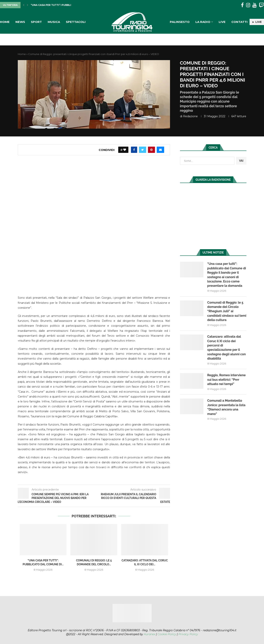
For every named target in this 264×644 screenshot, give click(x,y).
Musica (54, 22)
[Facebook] (242, 5)
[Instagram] (248, 5)
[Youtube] (255, 5)
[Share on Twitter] (143, 150)
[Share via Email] (160, 150)
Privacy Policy (188, 634)
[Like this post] (125, 150)
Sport (36, 22)
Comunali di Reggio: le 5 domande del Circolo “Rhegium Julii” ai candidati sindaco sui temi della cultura (227, 311)
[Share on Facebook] (134, 150)
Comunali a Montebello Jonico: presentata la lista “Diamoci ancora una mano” (226, 407)
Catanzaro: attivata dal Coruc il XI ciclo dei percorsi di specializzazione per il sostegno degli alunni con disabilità (227, 348)
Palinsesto (180, 22)
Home (5, 22)
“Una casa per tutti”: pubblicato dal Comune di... (66, 5)
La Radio (203, 22)
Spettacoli (76, 22)
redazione (190, 116)
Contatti (239, 22)
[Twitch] (261, 5)
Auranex (149, 634)
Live (222, 22)
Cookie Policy (167, 634)
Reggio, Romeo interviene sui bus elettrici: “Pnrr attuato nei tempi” (227, 380)
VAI (241, 161)
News (20, 22)
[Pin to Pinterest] (151, 150)
